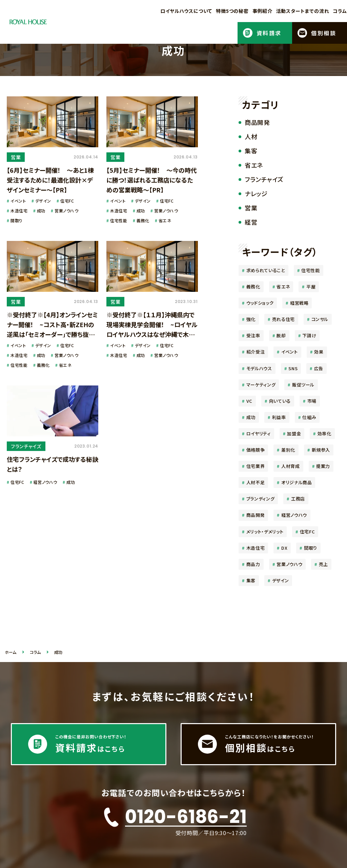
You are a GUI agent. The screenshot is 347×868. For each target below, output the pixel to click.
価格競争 (256, 450)
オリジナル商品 (297, 482)
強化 (251, 319)
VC (249, 401)
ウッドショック (260, 303)
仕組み (309, 417)
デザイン (281, 580)
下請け (309, 335)
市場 (312, 401)
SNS (293, 368)
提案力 (323, 466)
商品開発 (256, 515)
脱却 (281, 335)
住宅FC (308, 532)
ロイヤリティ (259, 433)
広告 (319, 368)
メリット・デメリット (265, 532)
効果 (319, 352)
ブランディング (261, 499)
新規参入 (321, 450)
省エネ (283, 287)
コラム (340, 11)
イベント (290, 352)
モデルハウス (259, 368)
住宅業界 (256, 466)
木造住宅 (256, 548)
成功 (251, 417)
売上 (323, 564)
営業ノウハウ (289, 564)
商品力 (253, 564)
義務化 (253, 287)
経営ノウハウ (294, 515)
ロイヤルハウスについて (186, 11)
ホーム (11, 652)
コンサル (320, 319)
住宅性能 (311, 270)
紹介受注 (256, 352)
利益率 (279, 417)
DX (284, 548)
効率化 (324, 433)
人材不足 (256, 482)
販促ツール (303, 385)
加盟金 (294, 433)
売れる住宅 (283, 319)
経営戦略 (299, 303)
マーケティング (261, 385)
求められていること (266, 270)
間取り (311, 548)
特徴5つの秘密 (232, 11)
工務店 (298, 499)
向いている (280, 401)
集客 (251, 580)
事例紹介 (262, 11)
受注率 (253, 335)
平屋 (311, 287)
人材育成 (291, 466)
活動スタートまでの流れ (303, 11)
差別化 (288, 450)
